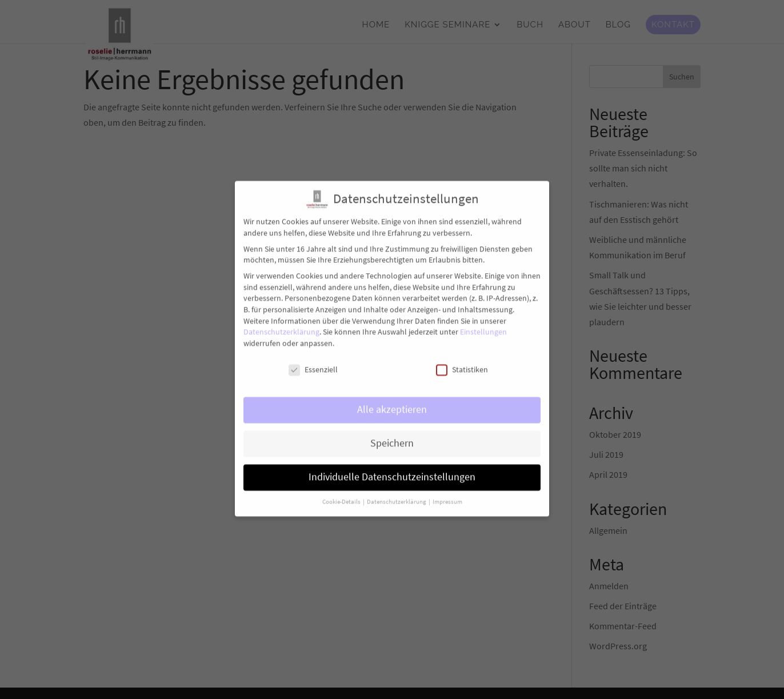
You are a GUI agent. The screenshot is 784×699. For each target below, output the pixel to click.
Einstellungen (483, 325)
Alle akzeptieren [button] (392, 402)
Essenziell (313, 362)
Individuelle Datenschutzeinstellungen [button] (392, 470)
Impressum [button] (447, 495)
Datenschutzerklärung (281, 325)
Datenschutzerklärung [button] (397, 495)
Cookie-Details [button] (342, 495)
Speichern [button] (392, 436)
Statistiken (462, 362)
